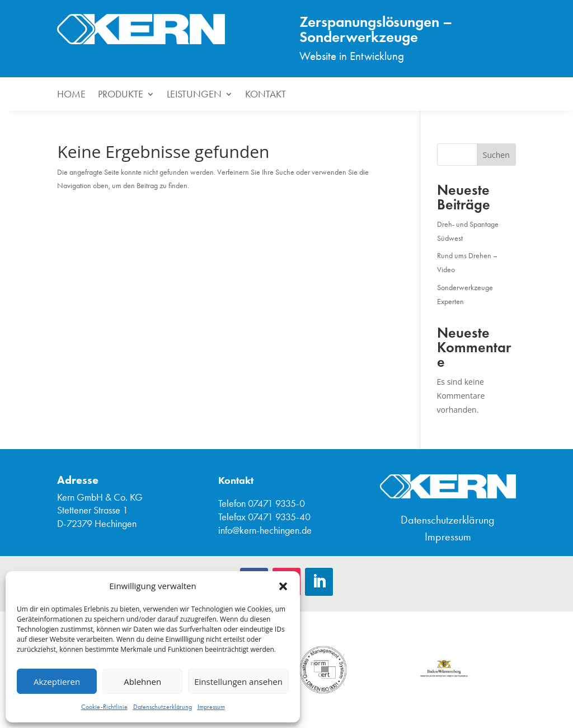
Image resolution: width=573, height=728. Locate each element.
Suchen (496, 155)
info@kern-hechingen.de (265, 530)
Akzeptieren (57, 682)
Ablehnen (142, 682)
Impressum (211, 707)
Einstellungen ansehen (238, 682)
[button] (283, 586)
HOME (71, 95)
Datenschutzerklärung (163, 707)
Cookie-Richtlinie (104, 707)
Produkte (121, 95)
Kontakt (266, 95)
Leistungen (194, 95)
